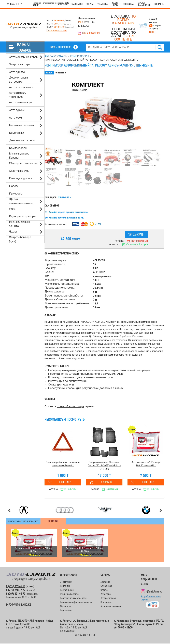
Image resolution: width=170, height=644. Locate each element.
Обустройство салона (23, 163)
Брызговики (17, 133)
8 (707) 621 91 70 (16, 594)
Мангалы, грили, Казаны (19, 156)
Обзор (49, 73)
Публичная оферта (69, 594)
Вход (53, 47)
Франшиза (65, 606)
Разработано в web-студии (151, 599)
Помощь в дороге (21, 179)
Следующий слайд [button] (161, 510)
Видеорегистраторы (22, 217)
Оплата (90, 4)
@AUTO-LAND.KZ (87, 24)
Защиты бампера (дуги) (20, 239)
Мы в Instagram (91, 33)
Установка (103, 4)
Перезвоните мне (57, 30)
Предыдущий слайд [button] (9, 510)
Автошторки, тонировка (17, 95)
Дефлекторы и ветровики (18, 80)
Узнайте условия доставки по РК (66, 218)
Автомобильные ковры (24, 57)
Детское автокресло (23, 141)
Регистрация (65, 47)
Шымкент (15, 4)
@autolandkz (154, 591)
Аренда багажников (144, 4)
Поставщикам (67, 590)
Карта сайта (66, 610)
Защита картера (20, 65)
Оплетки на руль (19, 171)
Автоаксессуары (56, 56)
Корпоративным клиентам (73, 598)
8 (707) (55, 27)
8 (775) (55, 21)
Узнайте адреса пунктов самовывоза (68, 212)
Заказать (138, 234)
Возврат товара (116, 4)
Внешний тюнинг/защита (20, 224)
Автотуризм (17, 110)
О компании (66, 582)
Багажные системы (21, 125)
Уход (12, 209)
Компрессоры (18, 148)
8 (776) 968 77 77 (16, 590)
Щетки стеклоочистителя (21, 201)
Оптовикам (129, 4)
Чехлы (13, 232)
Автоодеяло (17, 72)
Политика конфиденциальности (76, 602)
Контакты (159, 4)
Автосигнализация (21, 103)
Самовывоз (77, 4)
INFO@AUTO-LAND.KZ (19, 605)
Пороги (14, 186)
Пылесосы (16, 194)
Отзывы (61, 73)
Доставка (63, 4)
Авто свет (16, 118)
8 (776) (55, 24)
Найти (160, 47)
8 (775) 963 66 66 (16, 586)
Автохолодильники (21, 87)
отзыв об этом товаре (70, 407)
